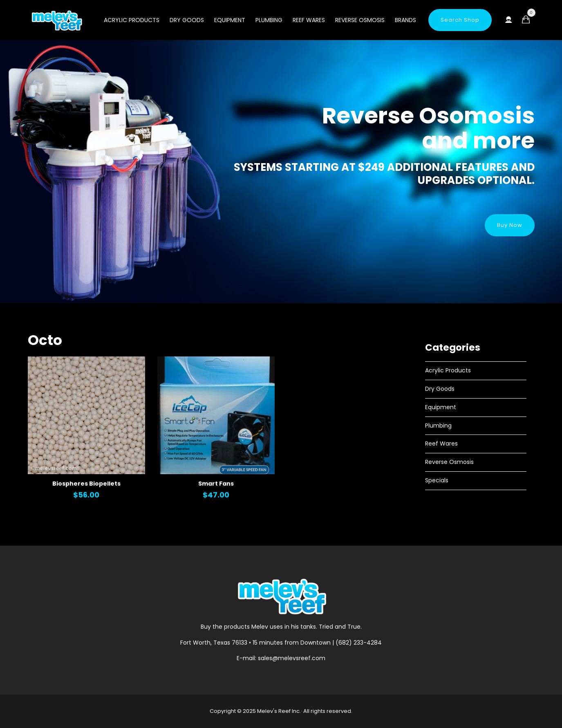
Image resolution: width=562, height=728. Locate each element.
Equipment (230, 20)
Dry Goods (187, 20)
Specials (437, 480)
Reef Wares (309, 20)
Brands (405, 20)
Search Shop (460, 20)
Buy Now (510, 225)
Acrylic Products (132, 20)
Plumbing (269, 20)
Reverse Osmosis (360, 20)
